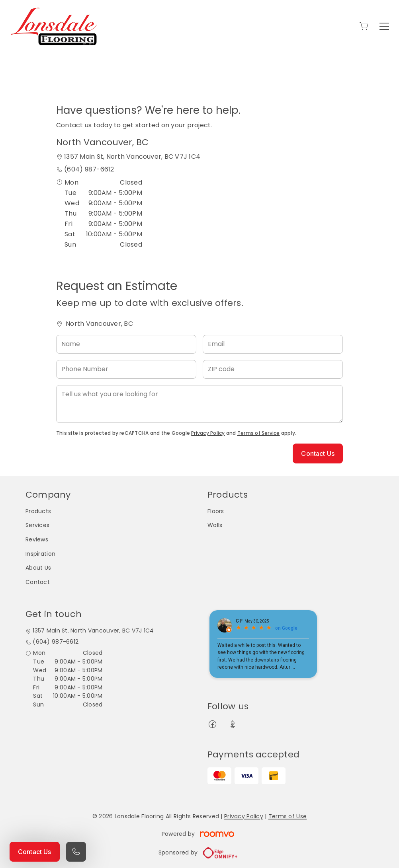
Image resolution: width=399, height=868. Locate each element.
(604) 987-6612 (89, 169)
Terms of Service (259, 433)
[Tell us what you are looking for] (199, 404)
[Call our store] (76, 852)
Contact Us (35, 852)
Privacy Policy (208, 433)
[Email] (273, 344)
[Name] (126, 344)
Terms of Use (288, 816)
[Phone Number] (126, 369)
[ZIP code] (273, 369)
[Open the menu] (384, 26)
